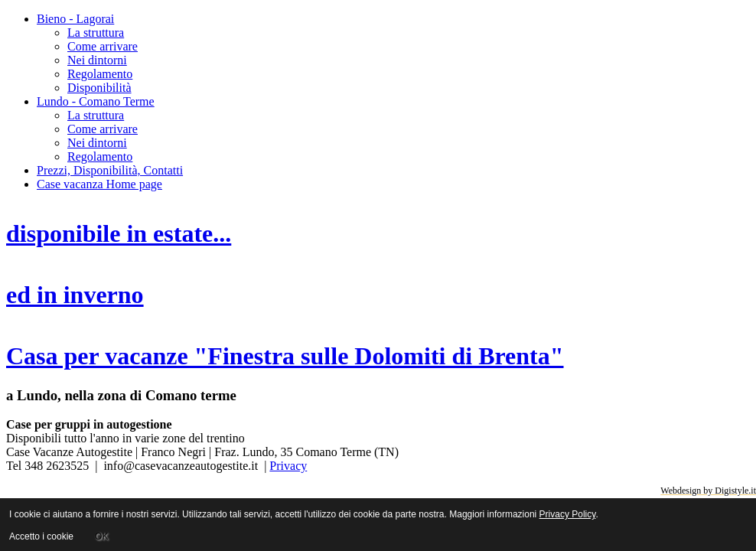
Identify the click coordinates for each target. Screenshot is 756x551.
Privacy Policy (568, 514)
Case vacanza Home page (99, 184)
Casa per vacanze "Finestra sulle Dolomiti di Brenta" (285, 356)
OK (101, 536)
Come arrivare (103, 46)
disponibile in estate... (119, 233)
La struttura (96, 33)
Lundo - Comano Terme (96, 101)
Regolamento (100, 74)
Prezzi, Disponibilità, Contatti (110, 170)
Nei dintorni (97, 60)
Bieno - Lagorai (75, 19)
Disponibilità (99, 88)
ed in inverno (75, 295)
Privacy (288, 466)
